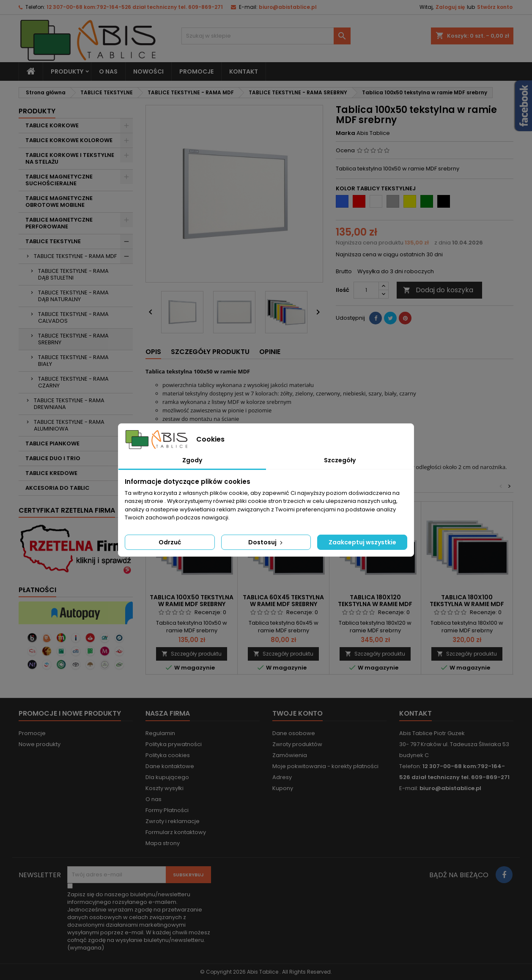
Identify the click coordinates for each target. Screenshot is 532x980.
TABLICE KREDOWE (51, 473)
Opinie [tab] (270, 352)
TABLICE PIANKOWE (52, 443)
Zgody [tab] (192, 460)
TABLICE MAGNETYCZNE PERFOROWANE (59, 223)
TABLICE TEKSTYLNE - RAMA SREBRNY (73, 339)
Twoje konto (298, 713)
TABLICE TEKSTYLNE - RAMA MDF (75, 256)
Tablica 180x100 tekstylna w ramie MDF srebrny (467, 604)
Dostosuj (266, 542)
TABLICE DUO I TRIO (53, 458)
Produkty (67, 71)
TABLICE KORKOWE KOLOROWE (69, 140)
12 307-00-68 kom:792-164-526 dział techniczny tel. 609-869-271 (135, 7)
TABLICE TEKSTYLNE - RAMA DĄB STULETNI (73, 274)
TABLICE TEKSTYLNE (53, 241)
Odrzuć (170, 542)
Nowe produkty (40, 744)
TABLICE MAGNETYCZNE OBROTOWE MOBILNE (59, 202)
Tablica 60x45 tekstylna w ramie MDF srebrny (283, 601)
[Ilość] (366, 290)
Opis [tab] (153, 352)
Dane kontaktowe (170, 766)
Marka (346, 133)
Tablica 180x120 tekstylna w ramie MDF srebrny (375, 604)
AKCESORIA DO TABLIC (58, 488)
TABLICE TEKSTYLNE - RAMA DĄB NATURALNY (73, 296)
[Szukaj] (266, 36)
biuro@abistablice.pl (288, 7)
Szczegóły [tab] (340, 460)
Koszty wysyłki (165, 788)
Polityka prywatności (174, 744)
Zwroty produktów (297, 744)
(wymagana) (139, 921)
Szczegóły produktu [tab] (210, 352)
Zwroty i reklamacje (173, 821)
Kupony (283, 788)
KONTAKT (244, 71)
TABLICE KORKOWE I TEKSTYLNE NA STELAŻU (70, 158)
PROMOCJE (196, 71)
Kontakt (415, 713)
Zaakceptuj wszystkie (362, 542)
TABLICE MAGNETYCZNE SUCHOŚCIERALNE (59, 180)
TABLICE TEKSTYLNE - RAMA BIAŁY (73, 361)
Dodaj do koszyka (438, 290)
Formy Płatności (167, 810)
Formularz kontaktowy (176, 832)
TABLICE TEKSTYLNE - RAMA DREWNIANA (69, 404)
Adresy (282, 777)
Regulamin (160, 733)
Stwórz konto (495, 7)
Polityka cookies (168, 755)
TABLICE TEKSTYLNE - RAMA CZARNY (73, 382)
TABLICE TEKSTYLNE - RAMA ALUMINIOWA (69, 425)
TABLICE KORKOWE (52, 125)
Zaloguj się (450, 7)
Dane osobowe (294, 733)
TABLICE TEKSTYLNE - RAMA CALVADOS (73, 317)
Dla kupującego (167, 777)
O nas (108, 71)
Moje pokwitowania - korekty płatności (325, 766)
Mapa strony (163, 843)
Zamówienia (290, 755)
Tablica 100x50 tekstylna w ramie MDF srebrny (192, 601)
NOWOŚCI (148, 71)
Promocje (32, 733)
